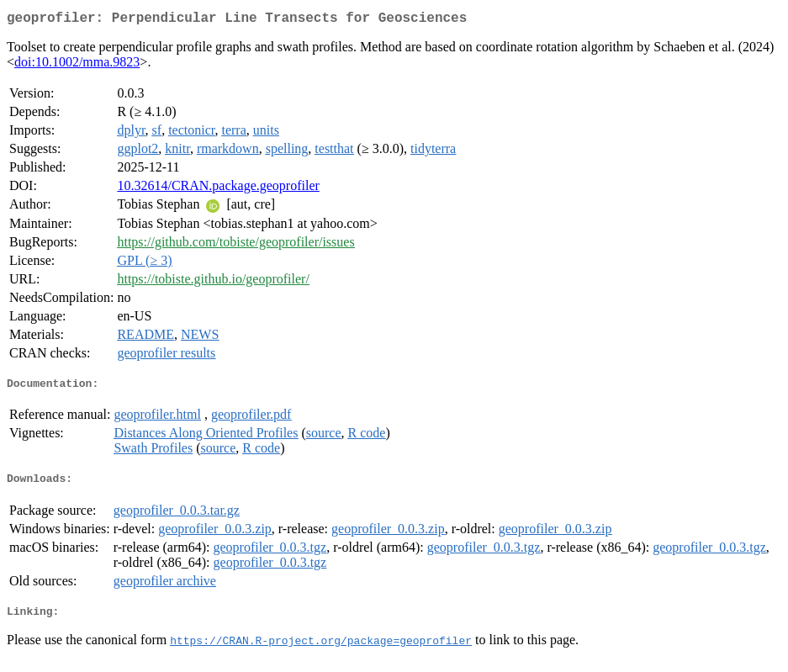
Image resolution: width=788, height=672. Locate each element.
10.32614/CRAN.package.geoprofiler (218, 189)
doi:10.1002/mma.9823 (77, 65)
